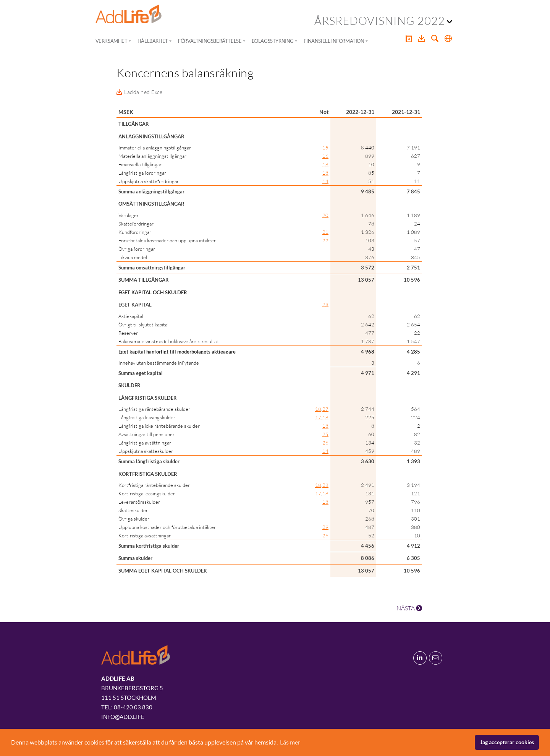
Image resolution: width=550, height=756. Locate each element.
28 (325, 485)
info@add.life (123, 717)
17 (318, 417)
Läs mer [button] (290, 742)
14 (325, 181)
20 (325, 215)
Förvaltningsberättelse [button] (210, 41)
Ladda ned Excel (144, 92)
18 (325, 164)
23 (325, 304)
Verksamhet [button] (112, 41)
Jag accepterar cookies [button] (507, 742)
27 (325, 409)
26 (325, 443)
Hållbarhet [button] (153, 41)
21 (325, 232)
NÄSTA (409, 608)
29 (325, 527)
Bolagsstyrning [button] (273, 41)
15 (325, 148)
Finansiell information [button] (334, 41)
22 (325, 240)
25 (325, 434)
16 (325, 156)
